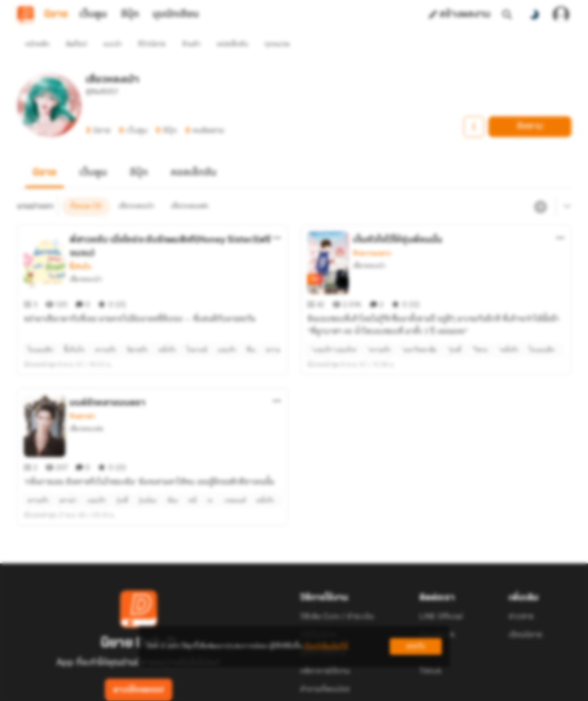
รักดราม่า (83, 379)
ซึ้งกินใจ (80, 248)
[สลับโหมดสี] (534, 15)
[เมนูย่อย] (566, 188)
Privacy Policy (369, 689)
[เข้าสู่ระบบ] (561, 15)
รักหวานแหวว (372, 235)
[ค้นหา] (507, 15)
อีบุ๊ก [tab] (130, 15)
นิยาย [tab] (56, 15)
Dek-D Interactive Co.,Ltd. (258, 689)
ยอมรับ (416, 646)
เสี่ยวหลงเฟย (86, 391)
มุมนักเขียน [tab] (176, 15)
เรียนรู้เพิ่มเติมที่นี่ (326, 646)
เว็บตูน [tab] (93, 15)
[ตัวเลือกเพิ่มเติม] (277, 219)
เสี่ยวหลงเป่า (86, 260)
